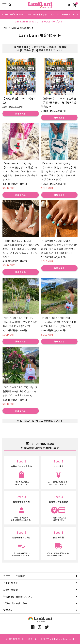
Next (77, 14)
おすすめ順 (40, 47)
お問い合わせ (11, 590)
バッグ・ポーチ (69, 14)
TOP (5, 28)
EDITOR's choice (14, 14)
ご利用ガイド (11, 583)
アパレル (55, 14)
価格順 (52, 47)
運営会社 (8, 610)
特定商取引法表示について (18, 596)
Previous (3, 14)
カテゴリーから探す (14, 576)
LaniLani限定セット (37, 14)
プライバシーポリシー (15, 603)
